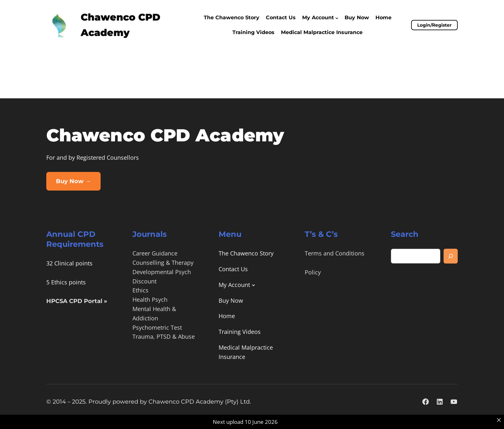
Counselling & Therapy (163, 263)
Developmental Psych (162, 272)
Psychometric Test (157, 327)
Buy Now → (73, 181)
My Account (318, 18)
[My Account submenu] (337, 18)
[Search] (451, 256)
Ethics (140, 290)
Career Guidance (155, 253)
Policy (313, 272)
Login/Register (434, 25)
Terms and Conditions (335, 253)
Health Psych (150, 299)
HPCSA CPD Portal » (77, 301)
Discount (144, 281)
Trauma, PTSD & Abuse (164, 336)
